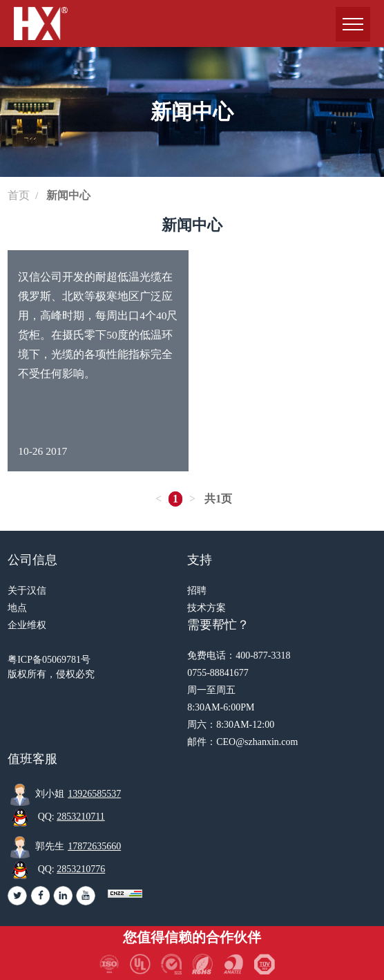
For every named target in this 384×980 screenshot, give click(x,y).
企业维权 (27, 625)
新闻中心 (68, 195)
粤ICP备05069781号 (49, 660)
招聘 (197, 591)
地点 (17, 608)
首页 (19, 195)
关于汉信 (27, 591)
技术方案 (207, 608)
